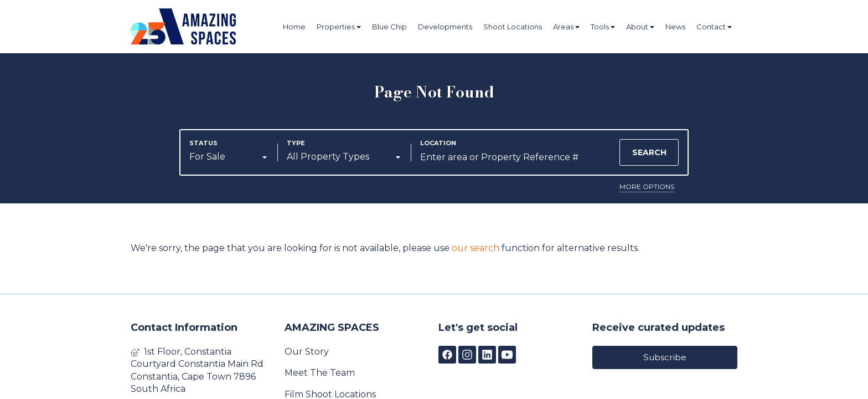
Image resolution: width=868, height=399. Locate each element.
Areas (566, 27)
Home (294, 27)
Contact (714, 27)
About (640, 27)
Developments (445, 27)
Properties (339, 27)
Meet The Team (320, 373)
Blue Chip (389, 27)
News (675, 27)
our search (476, 248)
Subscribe (665, 357)
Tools (603, 27)
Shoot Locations (513, 27)
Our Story (307, 352)
